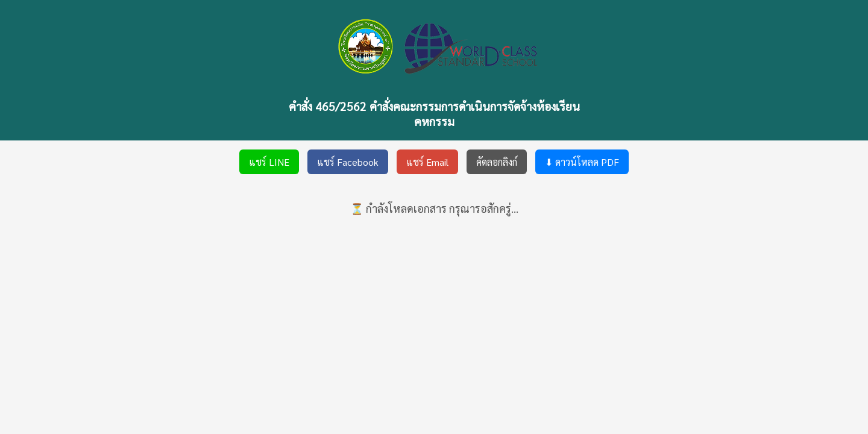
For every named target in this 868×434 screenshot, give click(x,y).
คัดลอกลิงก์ (497, 162)
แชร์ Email (427, 162)
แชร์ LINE (269, 162)
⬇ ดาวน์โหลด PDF (582, 162)
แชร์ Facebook (348, 162)
